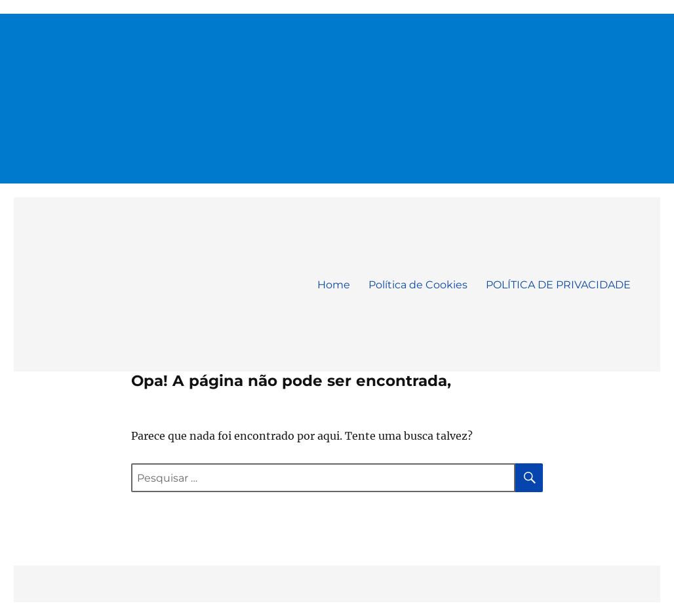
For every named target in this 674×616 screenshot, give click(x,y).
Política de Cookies (418, 285)
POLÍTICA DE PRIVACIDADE (558, 285)
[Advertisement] (338, 93)
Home (334, 285)
